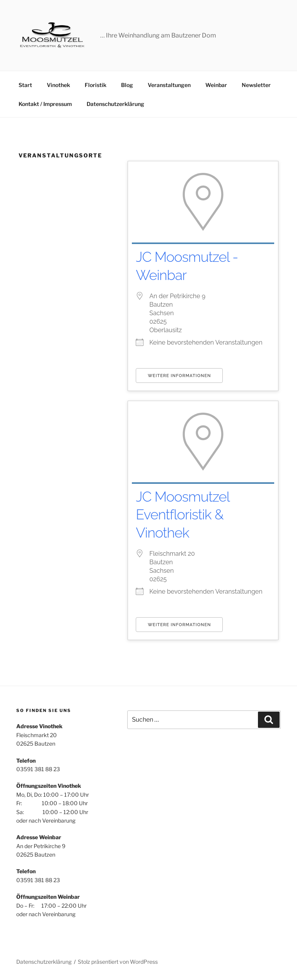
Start (25, 85)
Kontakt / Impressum (45, 104)
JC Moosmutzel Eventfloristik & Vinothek (183, 515)
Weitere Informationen (179, 376)
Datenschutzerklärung (115, 104)
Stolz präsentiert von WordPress (118, 962)
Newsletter (256, 85)
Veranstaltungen (169, 85)
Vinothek (58, 85)
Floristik (96, 85)
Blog (127, 85)
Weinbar (216, 85)
